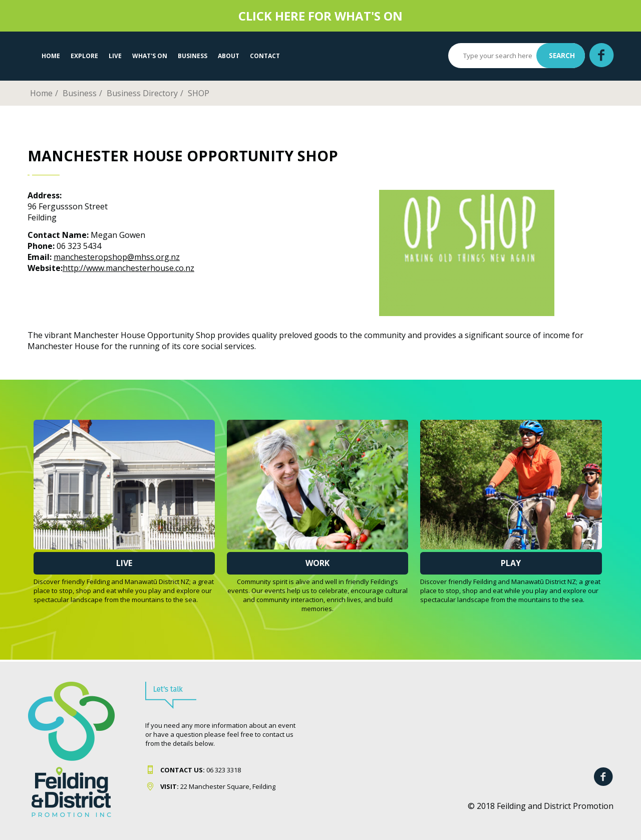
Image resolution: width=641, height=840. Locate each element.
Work (317, 563)
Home (51, 56)
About (229, 56)
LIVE (115, 56)
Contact (265, 56)
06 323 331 (199, 770)
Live (124, 563)
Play (511, 563)
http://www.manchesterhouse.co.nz (128, 268)
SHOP (199, 93)
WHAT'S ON (150, 56)
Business (193, 56)
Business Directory (142, 93)
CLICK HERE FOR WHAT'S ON (320, 16)
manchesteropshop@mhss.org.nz (117, 257)
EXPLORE (84, 56)
